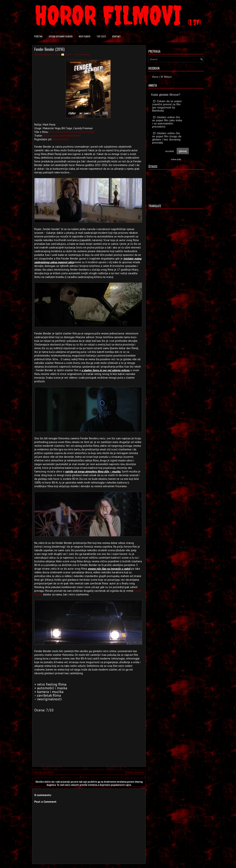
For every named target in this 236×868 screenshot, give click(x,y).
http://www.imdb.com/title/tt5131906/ (72, 132)
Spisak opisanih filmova (61, 36)
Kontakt (117, 36)
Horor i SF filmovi (162, 77)
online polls (176, 159)
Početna (38, 36)
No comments (83, 54)
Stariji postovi (134, 772)
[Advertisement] (88, 738)
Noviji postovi (44, 772)
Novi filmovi (85, 36)
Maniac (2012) (61, 139)
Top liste (101, 36)
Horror (68, 54)
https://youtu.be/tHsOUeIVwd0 (62, 136)
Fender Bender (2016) (49, 49)
